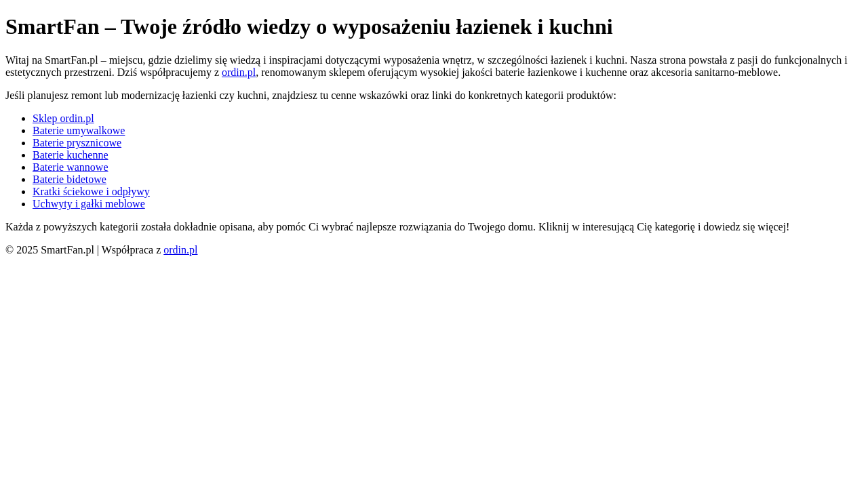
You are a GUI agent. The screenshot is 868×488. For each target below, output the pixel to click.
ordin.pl (239, 72)
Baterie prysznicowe (77, 143)
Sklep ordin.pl (63, 118)
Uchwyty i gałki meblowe (89, 204)
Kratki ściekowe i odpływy (91, 191)
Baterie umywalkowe (79, 130)
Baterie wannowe (71, 167)
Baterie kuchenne (71, 155)
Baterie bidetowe (70, 179)
